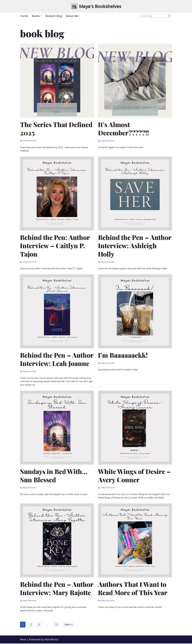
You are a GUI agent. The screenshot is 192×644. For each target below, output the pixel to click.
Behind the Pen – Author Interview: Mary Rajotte (57, 589)
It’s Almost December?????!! (123, 129)
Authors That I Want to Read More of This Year (133, 589)
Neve (23, 640)
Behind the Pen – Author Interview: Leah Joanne (57, 359)
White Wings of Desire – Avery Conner (134, 476)
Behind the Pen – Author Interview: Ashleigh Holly (135, 246)
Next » (69, 625)
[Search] (153, 16)
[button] (41, 16)
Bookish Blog (54, 16)
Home (24, 16)
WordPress (52, 640)
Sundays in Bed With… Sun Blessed (54, 476)
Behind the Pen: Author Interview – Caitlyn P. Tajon (55, 246)
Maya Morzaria (30, 141)
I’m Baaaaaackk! (123, 355)
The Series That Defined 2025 (56, 129)
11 (57, 625)
